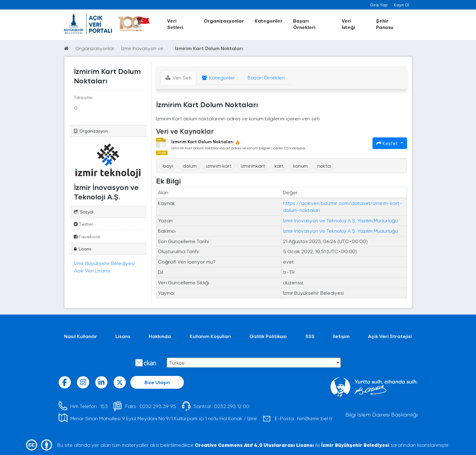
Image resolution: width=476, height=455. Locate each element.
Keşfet (388, 143)
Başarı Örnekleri (304, 24)
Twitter (84, 224)
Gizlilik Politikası (268, 336)
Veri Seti (178, 77)
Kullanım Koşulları (210, 336)
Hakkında (160, 336)
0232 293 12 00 (232, 406)
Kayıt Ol (402, 5)
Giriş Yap (379, 5)
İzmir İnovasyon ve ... (145, 48)
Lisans (123, 336)
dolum (190, 166)
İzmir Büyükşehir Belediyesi (355, 445)
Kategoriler (269, 21)
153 (104, 406)
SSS (310, 336)
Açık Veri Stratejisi (390, 336)
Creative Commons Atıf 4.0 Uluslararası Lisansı (254, 445)
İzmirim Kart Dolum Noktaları (209, 48)
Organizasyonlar (224, 21)
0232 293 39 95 (158, 406)
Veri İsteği (348, 24)
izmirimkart (253, 166)
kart (279, 166)
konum (300, 166)
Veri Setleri (175, 24)
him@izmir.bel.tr (315, 418)
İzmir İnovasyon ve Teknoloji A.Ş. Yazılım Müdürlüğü (340, 220)
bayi (168, 166)
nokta (324, 166)
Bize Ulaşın (157, 382)
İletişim (341, 336)
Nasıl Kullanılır (81, 336)
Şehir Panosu (385, 24)
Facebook (87, 237)
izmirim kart (219, 166)
